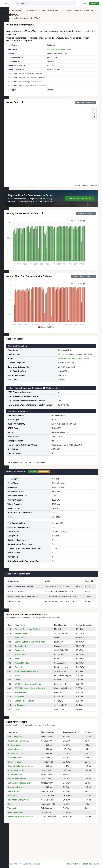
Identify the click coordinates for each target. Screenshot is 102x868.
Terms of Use (86, 864)
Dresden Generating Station (36, 652)
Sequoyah (28, 673)
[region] (5, 432)
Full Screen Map (85, 106)
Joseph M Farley (30, 686)
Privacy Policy (72, 864)
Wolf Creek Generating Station (37, 707)
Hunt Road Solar (24, 800)
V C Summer (29, 731)
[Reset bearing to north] (94, 120)
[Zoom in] (94, 112)
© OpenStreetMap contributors (82, 187)
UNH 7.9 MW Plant (25, 838)
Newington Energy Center (28, 825)
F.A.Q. (96, 864)
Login (83, 3)
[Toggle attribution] (95, 187)
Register (94, 3)
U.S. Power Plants (25, 10)
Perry (26, 702)
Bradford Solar (23, 770)
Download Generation (86, 222)
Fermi (26, 698)
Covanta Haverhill (25, 775)
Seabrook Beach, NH (84, 10)
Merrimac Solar (24, 817)
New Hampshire (42, 10)
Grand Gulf (28, 690)
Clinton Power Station (33, 726)
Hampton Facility (24, 787)
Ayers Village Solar (25, 762)
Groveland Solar (24, 783)
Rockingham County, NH (62, 10)
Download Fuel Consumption (83, 285)
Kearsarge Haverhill (26, 813)
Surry (26, 681)
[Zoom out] (94, 116)
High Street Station (25, 796)
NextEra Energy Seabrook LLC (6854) (78, 370)
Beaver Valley (29, 656)
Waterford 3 (29, 722)
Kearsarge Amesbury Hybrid (29, 808)
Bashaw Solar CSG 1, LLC (28, 766)
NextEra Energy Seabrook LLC (64, 52)
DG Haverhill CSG (24, 779)
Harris (26, 735)
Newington (22, 821)
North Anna (28, 660)
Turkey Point (29, 669)
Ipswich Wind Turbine (26, 804)
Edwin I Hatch (29, 677)
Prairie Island (29, 718)
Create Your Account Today (79, 204)
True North (22, 834)
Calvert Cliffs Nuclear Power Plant (39, 665)
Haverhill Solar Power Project (30, 792)
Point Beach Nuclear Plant (35, 694)
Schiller (20, 829)
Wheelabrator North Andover (29, 842)
